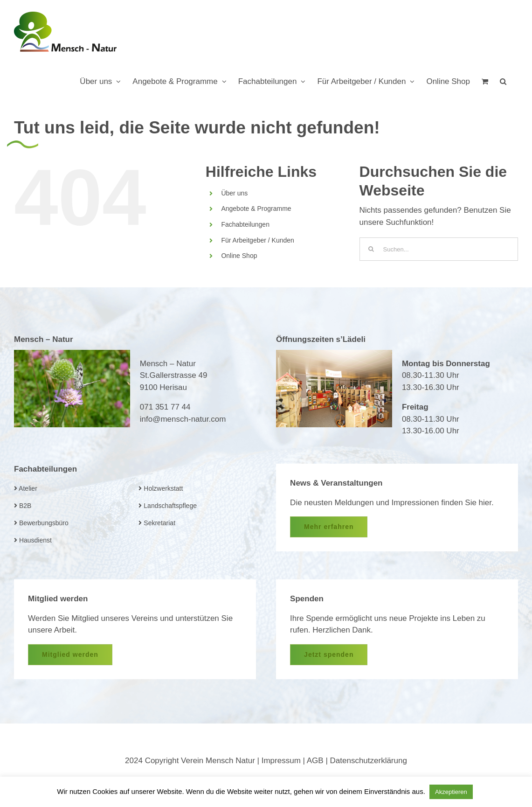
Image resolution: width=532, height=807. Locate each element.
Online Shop (239, 256)
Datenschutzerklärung (369, 761)
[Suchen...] (439, 249)
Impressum (281, 761)
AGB (315, 761)
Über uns (234, 193)
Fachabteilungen (245, 224)
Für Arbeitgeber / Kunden (257, 240)
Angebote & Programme (256, 209)
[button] (503, 81)
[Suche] (371, 249)
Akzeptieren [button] (451, 792)
